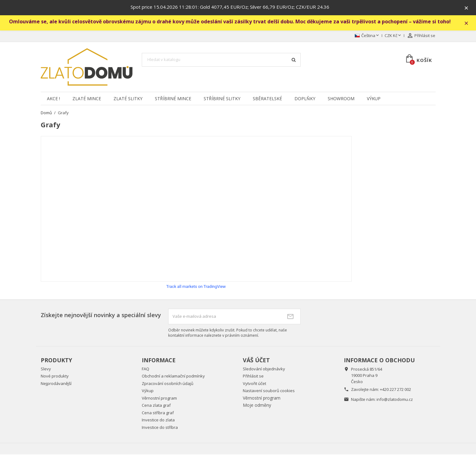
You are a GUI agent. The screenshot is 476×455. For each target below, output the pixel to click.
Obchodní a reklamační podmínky (173, 377)
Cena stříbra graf (158, 413)
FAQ (146, 369)
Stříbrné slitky (222, 99)
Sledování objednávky (264, 369)
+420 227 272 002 (395, 390)
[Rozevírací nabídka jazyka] (367, 36)
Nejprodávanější (56, 384)
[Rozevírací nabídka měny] (393, 36)
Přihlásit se (253, 377)
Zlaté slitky (128, 99)
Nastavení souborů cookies (269, 391)
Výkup (374, 99)
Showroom (341, 99)
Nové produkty (55, 377)
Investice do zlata (158, 420)
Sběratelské (267, 99)
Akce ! (53, 99)
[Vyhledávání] (221, 60)
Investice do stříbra (160, 428)
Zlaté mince (87, 99)
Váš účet (256, 361)
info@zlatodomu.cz (395, 400)
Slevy (46, 369)
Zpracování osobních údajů (168, 384)
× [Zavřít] (467, 8)
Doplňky (305, 99)
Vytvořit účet (254, 384)
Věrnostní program (159, 398)
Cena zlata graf (156, 406)
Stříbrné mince (173, 99)
